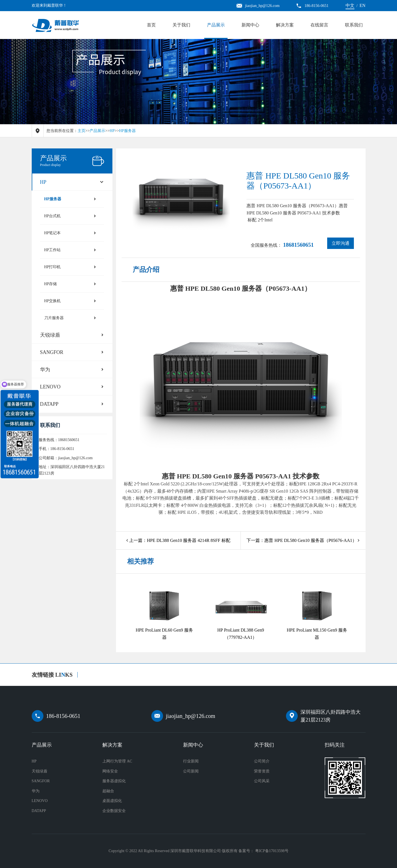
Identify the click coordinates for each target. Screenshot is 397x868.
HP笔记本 (53, 233)
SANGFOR (52, 352)
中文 (350, 5)
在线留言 (319, 25)
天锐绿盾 (50, 335)
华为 (45, 370)
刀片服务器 (54, 318)
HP (112, 131)
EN (362, 5)
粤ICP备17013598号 (272, 851)
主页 (82, 131)
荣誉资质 (262, 771)
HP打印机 (53, 267)
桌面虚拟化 (112, 801)
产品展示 (216, 25)
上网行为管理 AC (117, 761)
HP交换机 (53, 301)
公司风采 (262, 781)
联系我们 (354, 25)
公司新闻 (191, 771)
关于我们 (181, 25)
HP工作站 (53, 250)
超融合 (108, 791)
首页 (151, 25)
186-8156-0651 (63, 716)
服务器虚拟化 (114, 781)
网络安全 (110, 771)
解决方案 (285, 25)
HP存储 (51, 284)
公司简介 (262, 761)
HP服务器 (127, 131)
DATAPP (49, 404)
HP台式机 (53, 216)
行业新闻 (191, 761)
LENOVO (50, 387)
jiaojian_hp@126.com (191, 716)
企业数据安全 (114, 811)
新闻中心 (250, 25)
